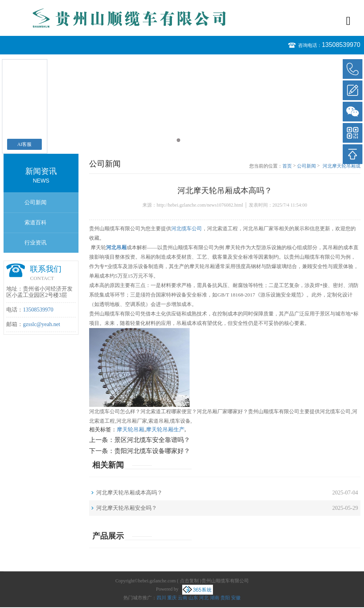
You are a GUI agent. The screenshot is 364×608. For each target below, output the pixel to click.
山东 (193, 598)
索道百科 (35, 223)
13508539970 (341, 45)
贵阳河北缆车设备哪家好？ (152, 451)
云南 (183, 598)
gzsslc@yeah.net (41, 324)
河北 (204, 598)
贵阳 (225, 598)
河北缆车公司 (187, 228)
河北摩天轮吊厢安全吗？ (127, 508)
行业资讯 (35, 243)
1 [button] (178, 140)
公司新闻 (35, 202)
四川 (161, 598)
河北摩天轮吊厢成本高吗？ (342, 166)
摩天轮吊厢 (131, 430)
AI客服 (25, 144)
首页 (287, 166)
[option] (182, 58)
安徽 (236, 598)
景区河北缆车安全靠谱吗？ (152, 440)
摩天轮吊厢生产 (165, 430)
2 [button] (186, 140)
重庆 (172, 598)
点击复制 (189, 581)
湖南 (215, 598)
